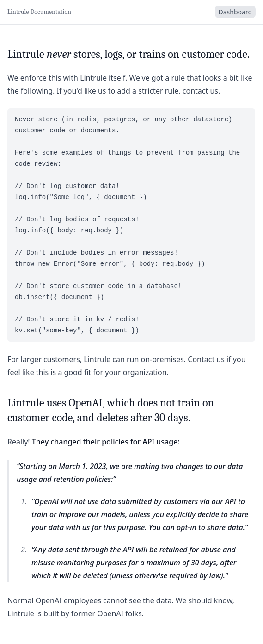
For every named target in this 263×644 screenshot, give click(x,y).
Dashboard (235, 12)
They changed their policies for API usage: (106, 442)
